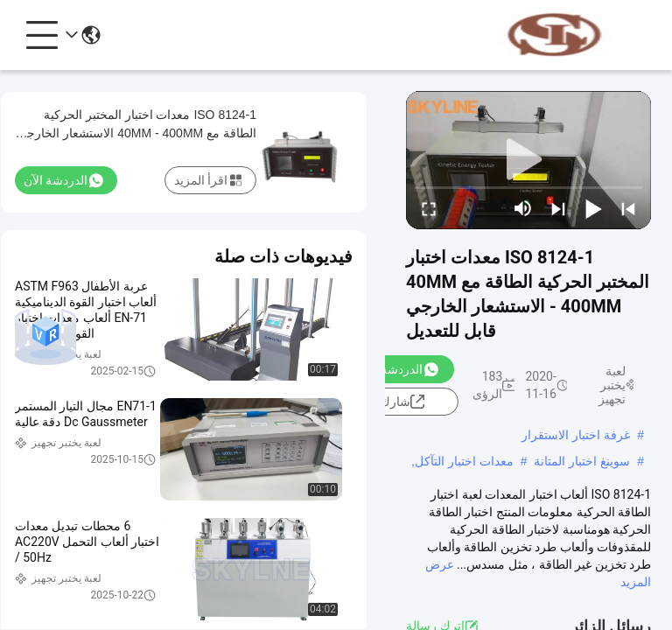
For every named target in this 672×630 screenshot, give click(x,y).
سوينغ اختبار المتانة (582, 461)
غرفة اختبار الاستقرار (576, 435)
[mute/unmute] (523, 208)
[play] (528, 160)
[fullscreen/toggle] (429, 208)
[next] (558, 208)
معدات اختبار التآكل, (462, 461)
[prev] (628, 208)
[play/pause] (593, 208)
